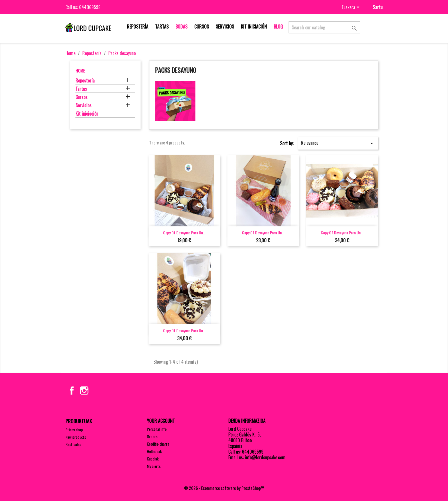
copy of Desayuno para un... (184, 233)
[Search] (324, 27)
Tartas (162, 27)
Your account (161, 421)
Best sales (73, 444)
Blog (278, 27)
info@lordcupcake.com (265, 457)
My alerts (154, 466)
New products (76, 437)
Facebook (72, 391)
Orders (152, 436)
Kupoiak (153, 459)
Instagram (84, 391)
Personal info (157, 429)
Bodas (181, 27)
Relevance (338, 143)
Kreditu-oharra (158, 444)
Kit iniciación (254, 27)
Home (80, 71)
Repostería (138, 27)
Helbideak (154, 451)
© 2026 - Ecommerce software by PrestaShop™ (224, 488)
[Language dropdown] (352, 8)
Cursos (202, 27)
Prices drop (74, 429)
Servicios (225, 27)
